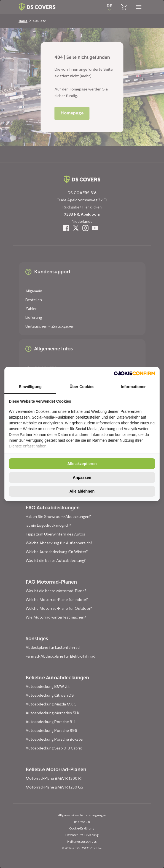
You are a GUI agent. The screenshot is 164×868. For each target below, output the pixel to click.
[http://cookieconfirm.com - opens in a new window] (135, 373)
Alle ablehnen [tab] (82, 491)
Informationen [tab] (134, 387)
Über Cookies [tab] (82, 387)
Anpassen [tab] (82, 477)
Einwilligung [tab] (30, 387)
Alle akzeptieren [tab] (82, 464)
